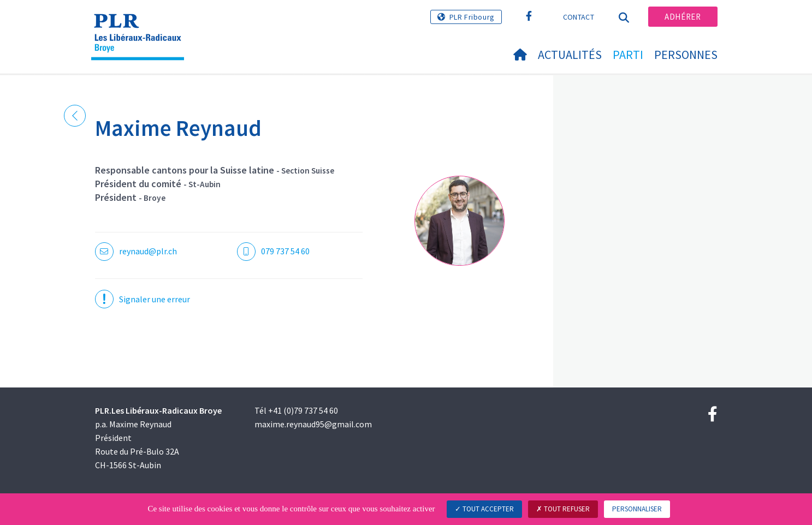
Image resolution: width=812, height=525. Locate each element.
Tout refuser (563, 509)
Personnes (686, 55)
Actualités (570, 55)
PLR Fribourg (472, 17)
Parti (628, 55)
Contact (579, 17)
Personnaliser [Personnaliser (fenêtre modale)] (637, 509)
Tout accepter (484, 509)
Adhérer (683, 17)
